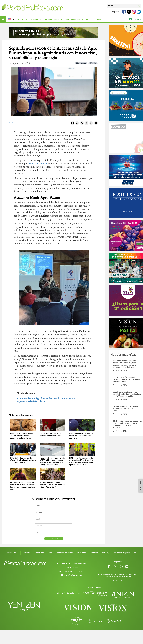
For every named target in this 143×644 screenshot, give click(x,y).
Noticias (21, 19)
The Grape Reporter (52, 19)
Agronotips (34, 19)
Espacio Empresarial (73, 19)
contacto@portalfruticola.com (73, 571)
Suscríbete (135, 19)
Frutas (98, 19)
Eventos (89, 19)
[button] (11, 19)
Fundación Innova (38, 164)
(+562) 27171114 (72, 568)
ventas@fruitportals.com (73, 575)
